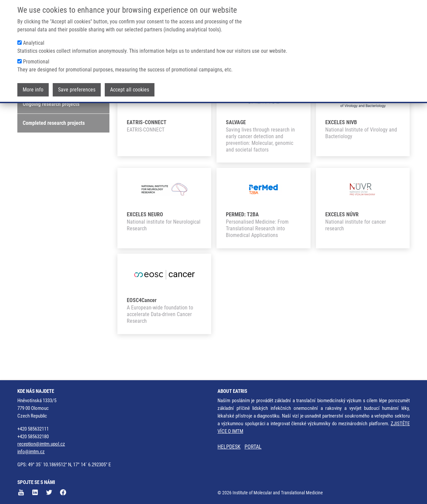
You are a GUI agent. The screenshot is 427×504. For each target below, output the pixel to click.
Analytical (34, 43)
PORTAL (253, 447)
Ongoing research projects (51, 129)
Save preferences (77, 90)
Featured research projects (52, 110)
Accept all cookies (130, 90)
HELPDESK (229, 447)
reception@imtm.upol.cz (41, 444)
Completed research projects (54, 148)
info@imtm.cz (31, 452)
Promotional (36, 62)
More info (33, 90)
